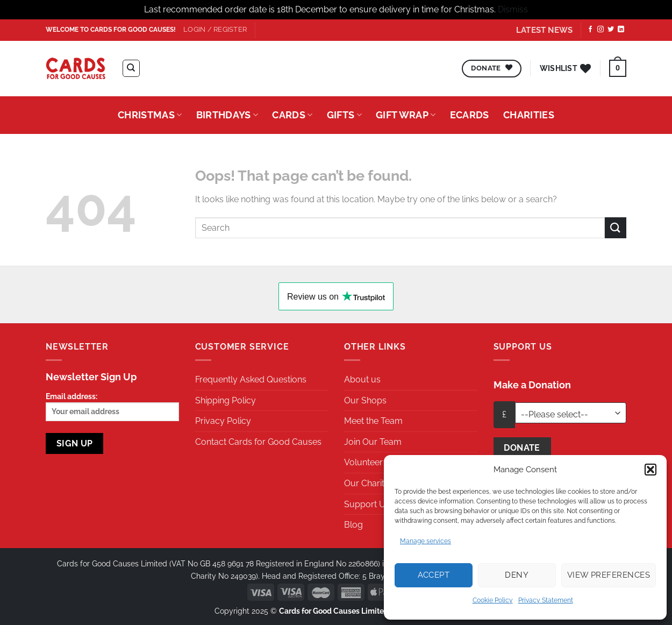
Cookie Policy (493, 600)
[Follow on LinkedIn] (621, 30)
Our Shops (365, 400)
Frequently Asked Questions (251, 379)
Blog (353, 525)
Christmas (150, 115)
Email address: (112, 406)
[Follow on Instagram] (600, 30)
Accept (434, 575)
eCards (470, 115)
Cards (292, 115)
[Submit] (616, 228)
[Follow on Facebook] (590, 30)
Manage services (426, 541)
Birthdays (227, 115)
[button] (650, 470)
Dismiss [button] (513, 9)
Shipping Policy (226, 400)
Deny (517, 575)
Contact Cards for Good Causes (258, 442)
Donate (522, 448)
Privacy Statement (546, 600)
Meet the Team (373, 421)
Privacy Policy (223, 421)
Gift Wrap (406, 115)
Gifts (344, 115)
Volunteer (363, 462)
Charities (529, 115)
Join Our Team (373, 442)
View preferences (609, 575)
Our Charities (370, 483)
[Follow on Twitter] (611, 30)
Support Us (367, 504)
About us (362, 379)
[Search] (131, 68)
